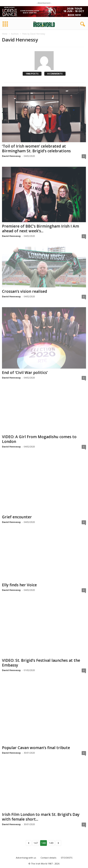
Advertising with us (26, 858)
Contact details (48, 858)
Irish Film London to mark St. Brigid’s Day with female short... (41, 817)
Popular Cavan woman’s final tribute (36, 748)
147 (36, 843)
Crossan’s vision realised (25, 291)
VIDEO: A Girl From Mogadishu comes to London (39, 439)
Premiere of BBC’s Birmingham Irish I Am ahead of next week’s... (41, 229)
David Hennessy (11, 156)
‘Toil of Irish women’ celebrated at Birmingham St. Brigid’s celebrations (36, 149)
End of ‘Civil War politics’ (25, 373)
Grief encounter (17, 517)
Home (5, 34)
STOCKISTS (67, 858)
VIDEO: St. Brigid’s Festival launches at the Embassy (41, 663)
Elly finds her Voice (19, 585)
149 (51, 843)
